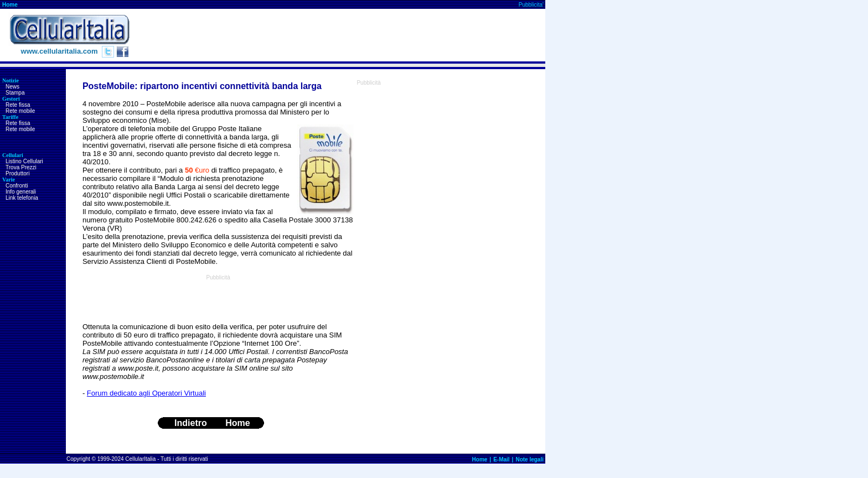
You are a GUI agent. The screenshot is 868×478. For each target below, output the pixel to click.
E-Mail (501, 459)
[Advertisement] (344, 35)
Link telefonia (22, 198)
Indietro (191, 423)
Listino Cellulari (24, 161)
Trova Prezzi (21, 167)
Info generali (21, 192)
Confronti (17, 186)
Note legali (529, 459)
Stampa (15, 93)
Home (10, 5)
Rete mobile (20, 111)
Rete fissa (18, 105)
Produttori (17, 173)
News (12, 87)
